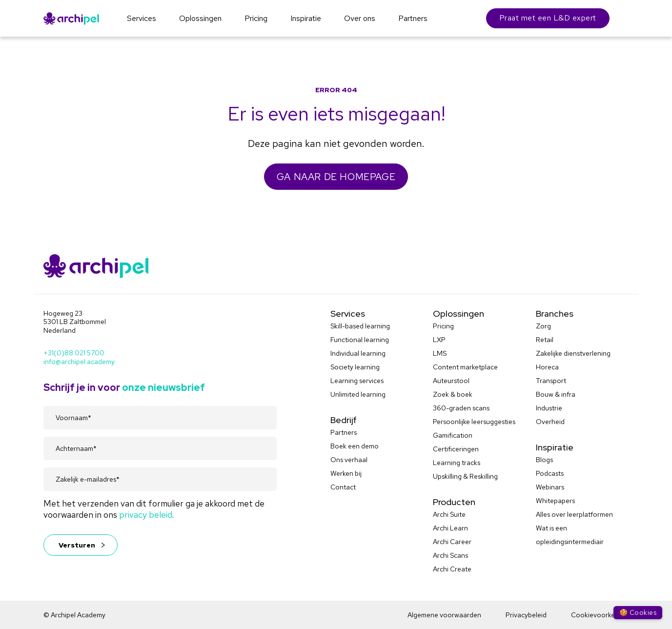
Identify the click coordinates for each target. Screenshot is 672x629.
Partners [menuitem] (344, 432)
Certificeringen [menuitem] (456, 449)
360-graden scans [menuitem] (461, 408)
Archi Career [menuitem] (452, 542)
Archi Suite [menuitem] (449, 514)
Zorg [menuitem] (543, 326)
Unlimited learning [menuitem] (358, 394)
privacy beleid (146, 515)
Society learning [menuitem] (355, 367)
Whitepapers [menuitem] (555, 501)
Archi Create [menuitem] (452, 569)
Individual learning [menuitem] (358, 353)
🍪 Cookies (638, 612)
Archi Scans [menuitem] (450, 555)
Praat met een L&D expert (548, 18)
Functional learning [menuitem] (360, 340)
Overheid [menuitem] (550, 422)
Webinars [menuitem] (550, 487)
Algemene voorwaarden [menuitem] (444, 615)
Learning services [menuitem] (357, 381)
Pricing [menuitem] (443, 326)
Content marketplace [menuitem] (465, 367)
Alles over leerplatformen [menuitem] (574, 514)
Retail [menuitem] (545, 340)
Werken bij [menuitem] (346, 473)
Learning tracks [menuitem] (457, 463)
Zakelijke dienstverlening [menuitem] (573, 353)
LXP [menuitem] (439, 340)
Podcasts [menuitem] (550, 473)
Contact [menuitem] (343, 487)
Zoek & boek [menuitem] (453, 394)
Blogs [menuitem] (544, 460)
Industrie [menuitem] (549, 408)
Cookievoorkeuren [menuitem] (600, 615)
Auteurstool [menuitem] (451, 381)
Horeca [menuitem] (547, 367)
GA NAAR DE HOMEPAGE (336, 177)
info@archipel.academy (79, 362)
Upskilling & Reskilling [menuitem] (465, 476)
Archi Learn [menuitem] (450, 528)
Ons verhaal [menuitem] (349, 460)
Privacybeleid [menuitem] (526, 615)
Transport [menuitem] (551, 381)
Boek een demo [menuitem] (355, 446)
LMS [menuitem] (440, 353)
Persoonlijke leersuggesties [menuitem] (474, 422)
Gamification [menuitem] (453, 435)
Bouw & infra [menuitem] (556, 394)
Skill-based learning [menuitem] (360, 326)
